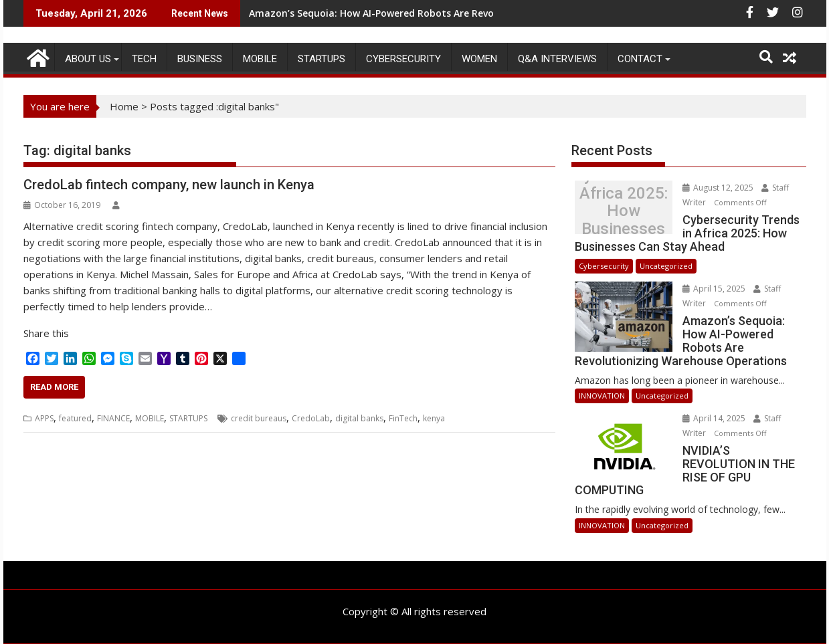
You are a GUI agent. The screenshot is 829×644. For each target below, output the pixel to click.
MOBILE (260, 59)
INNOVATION (602, 396)
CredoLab (311, 418)
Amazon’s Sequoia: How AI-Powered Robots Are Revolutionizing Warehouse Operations (452, 13)
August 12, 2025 (719, 188)
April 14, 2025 (715, 418)
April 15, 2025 (715, 289)
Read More (54, 387)
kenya (434, 418)
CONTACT (640, 59)
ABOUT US (88, 59)
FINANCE (113, 418)
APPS (44, 418)
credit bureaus (259, 418)
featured (75, 418)
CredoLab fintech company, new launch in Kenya (169, 185)
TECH (144, 59)
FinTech (403, 418)
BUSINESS (200, 59)
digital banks (359, 418)
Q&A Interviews (557, 59)
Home (124, 106)
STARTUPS (321, 59)
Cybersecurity (403, 59)
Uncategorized (666, 266)
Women (479, 59)
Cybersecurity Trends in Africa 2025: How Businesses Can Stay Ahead (624, 211)
